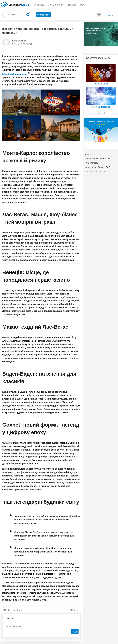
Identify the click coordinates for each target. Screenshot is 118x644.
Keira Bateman (19, 41)
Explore (72, 5)
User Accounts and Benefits (98, 159)
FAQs (109, 167)
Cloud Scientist (56, 5)
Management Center (94, 167)
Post (83, 5)
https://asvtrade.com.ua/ (15, 74)
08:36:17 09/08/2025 (22, 44)
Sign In (110, 15)
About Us (89, 154)
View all (101, 113)
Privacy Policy (91, 163)
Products (39, 5)
